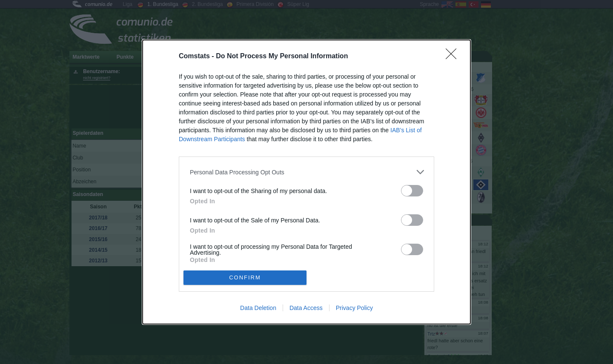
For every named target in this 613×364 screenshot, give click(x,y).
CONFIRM (245, 277)
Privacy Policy (354, 308)
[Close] (454, 57)
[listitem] (306, 172)
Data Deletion (258, 308)
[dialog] (306, 182)
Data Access (306, 308)
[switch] (412, 191)
